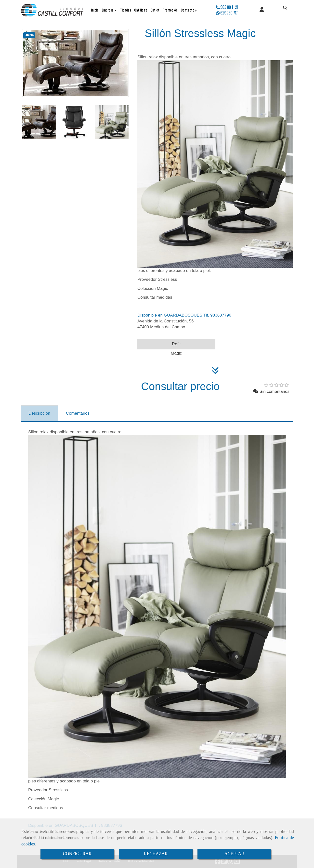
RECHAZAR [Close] (156, 854)
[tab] (39, 413)
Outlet (155, 10)
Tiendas (125, 10)
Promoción (170, 10)
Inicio (95, 10)
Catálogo (141, 10)
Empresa (109, 10)
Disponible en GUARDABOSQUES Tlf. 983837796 (184, 315)
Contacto (189, 10)
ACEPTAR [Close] (234, 854)
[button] (262, 10)
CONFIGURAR (77, 854)
